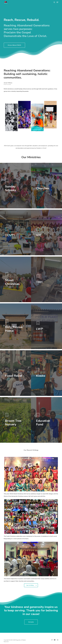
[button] (57, 2)
